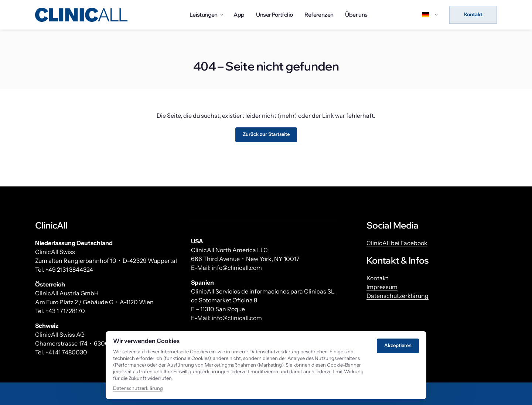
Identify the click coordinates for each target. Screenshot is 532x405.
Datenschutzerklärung (398, 300)
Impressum (382, 287)
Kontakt (377, 278)
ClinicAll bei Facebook (397, 243)
